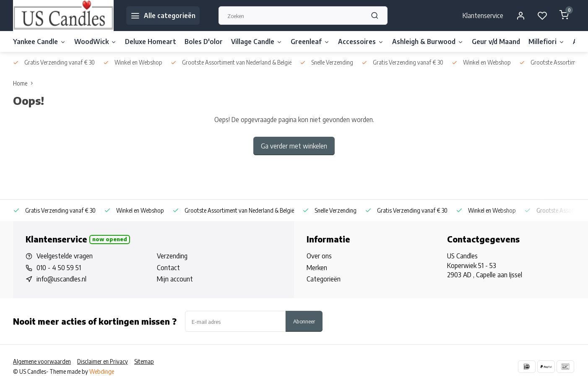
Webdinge (102, 371)
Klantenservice (483, 16)
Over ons (319, 256)
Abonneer (304, 321)
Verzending (172, 256)
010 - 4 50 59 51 (59, 268)
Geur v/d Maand (496, 42)
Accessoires (361, 42)
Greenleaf (310, 42)
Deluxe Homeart (151, 42)
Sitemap (144, 361)
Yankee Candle (39, 42)
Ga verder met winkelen (294, 146)
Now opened (110, 239)
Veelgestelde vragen (65, 256)
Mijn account (175, 279)
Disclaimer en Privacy (103, 361)
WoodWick (95, 42)
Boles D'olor (204, 42)
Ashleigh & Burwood (428, 42)
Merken (317, 268)
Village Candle (257, 42)
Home (25, 83)
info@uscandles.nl (61, 279)
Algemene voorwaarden (42, 361)
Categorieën (324, 279)
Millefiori (546, 42)
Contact (168, 268)
